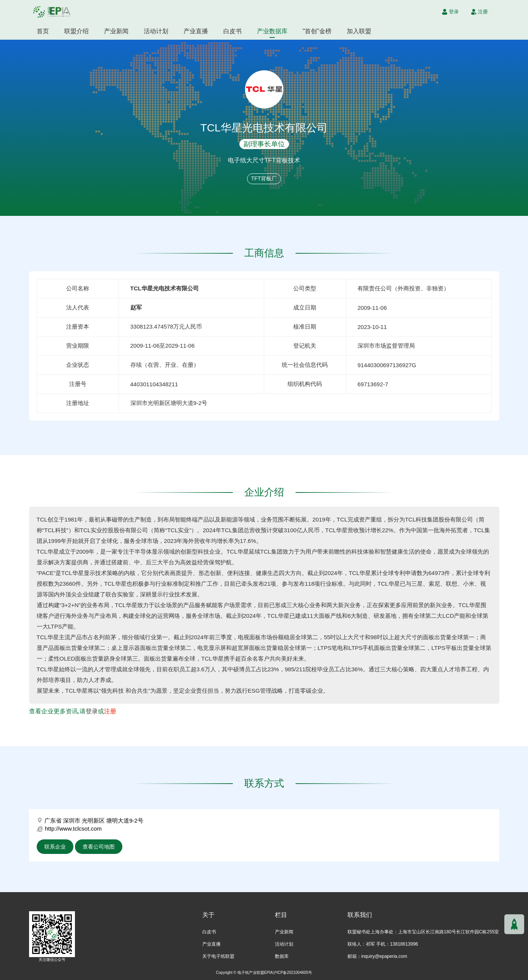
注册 (110, 711)
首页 (43, 31)
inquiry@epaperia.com (384, 956)
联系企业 (55, 847)
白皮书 (232, 31)
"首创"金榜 (317, 31)
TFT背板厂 (264, 178)
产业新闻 (116, 31)
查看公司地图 (99, 847)
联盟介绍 (76, 31)
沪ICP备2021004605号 (293, 973)
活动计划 (156, 31)
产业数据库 (272, 31)
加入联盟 (359, 31)
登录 (92, 711)
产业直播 (196, 31)
